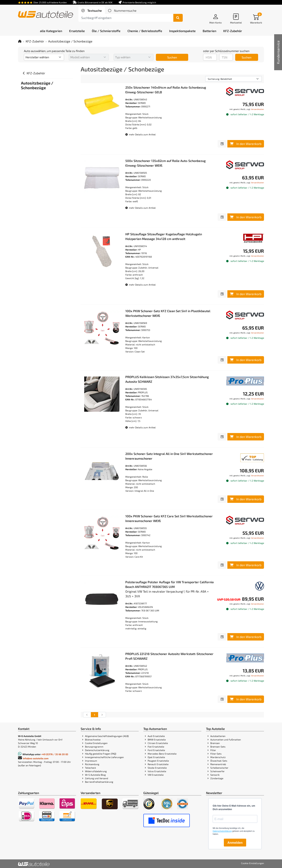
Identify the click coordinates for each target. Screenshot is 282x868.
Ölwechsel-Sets (219, 761)
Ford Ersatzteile (156, 750)
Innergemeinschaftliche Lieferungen (104, 757)
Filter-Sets (216, 754)
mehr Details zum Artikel (141, 134)
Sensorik (215, 775)
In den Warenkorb (246, 144)
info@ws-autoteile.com (36, 758)
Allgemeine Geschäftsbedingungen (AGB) (107, 736)
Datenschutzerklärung (97, 750)
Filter (213, 750)
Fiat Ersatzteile (156, 747)
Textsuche (94, 10)
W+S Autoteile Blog (95, 775)
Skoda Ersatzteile (157, 768)
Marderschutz (218, 757)
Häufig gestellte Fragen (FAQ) (101, 754)
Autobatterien (218, 736)
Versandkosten (257, 109)
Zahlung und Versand (97, 778)
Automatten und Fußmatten (226, 740)
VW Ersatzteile (156, 775)
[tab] (92, 11)
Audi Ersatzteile (156, 736)
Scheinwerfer (217, 771)
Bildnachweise (93, 740)
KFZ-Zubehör (35, 41)
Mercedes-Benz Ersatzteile (162, 754)
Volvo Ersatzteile (157, 771)
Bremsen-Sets (218, 747)
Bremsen (215, 743)
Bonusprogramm (94, 747)
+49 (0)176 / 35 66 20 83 (55, 754)
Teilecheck (90, 768)
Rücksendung (92, 764)
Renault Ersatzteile (158, 764)
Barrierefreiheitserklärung (99, 782)
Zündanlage (217, 778)
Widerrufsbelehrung (96, 771)
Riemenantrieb (218, 764)
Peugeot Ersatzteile (158, 761)
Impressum (91, 761)
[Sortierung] (233, 79)
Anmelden (235, 843)
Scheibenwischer (219, 768)
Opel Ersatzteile (156, 757)
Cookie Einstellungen (96, 743)
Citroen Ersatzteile (158, 743)
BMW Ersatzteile (157, 740)
